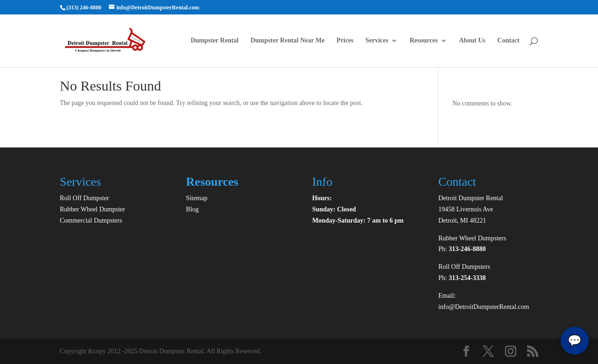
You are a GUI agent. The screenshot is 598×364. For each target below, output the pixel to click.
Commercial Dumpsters (91, 220)
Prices (345, 41)
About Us (472, 41)
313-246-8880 (467, 249)
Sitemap (197, 198)
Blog (192, 209)
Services (377, 41)
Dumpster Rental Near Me (288, 41)
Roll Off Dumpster (85, 198)
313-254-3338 (467, 278)
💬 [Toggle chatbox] (575, 341)
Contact (509, 41)
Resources (424, 41)
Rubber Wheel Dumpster (93, 209)
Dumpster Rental (215, 41)
